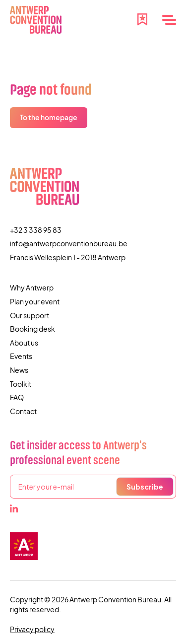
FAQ (17, 397)
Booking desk (32, 329)
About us (24, 343)
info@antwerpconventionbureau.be (69, 243)
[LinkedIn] (14, 508)
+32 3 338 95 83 (36, 230)
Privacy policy (32, 629)
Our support (30, 315)
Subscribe (145, 487)
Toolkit (21, 384)
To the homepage (49, 117)
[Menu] (169, 20)
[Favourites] (142, 18)
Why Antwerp (32, 287)
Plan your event (35, 301)
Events (21, 356)
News (19, 370)
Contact (23, 411)
